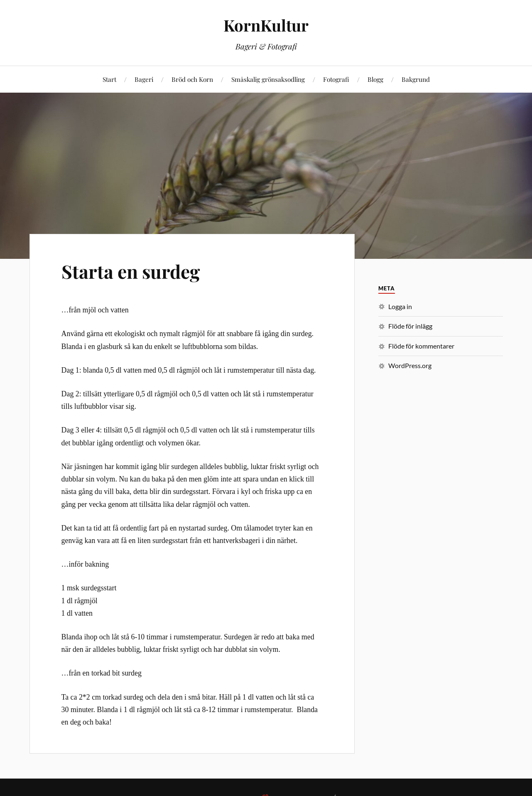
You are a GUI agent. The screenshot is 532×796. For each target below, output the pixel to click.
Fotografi (336, 79)
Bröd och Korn (192, 79)
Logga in (400, 306)
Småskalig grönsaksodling (268, 79)
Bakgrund (416, 79)
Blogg (375, 79)
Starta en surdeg (131, 271)
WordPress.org (410, 365)
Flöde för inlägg (410, 326)
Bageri (144, 79)
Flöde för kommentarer (421, 346)
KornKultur (266, 25)
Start (109, 79)
